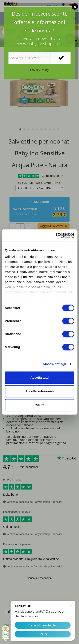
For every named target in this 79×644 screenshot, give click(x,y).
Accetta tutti (39, 377)
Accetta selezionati (39, 391)
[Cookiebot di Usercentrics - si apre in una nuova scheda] (56, 235)
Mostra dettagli (55, 364)
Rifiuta (39, 405)
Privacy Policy (39, 70)
